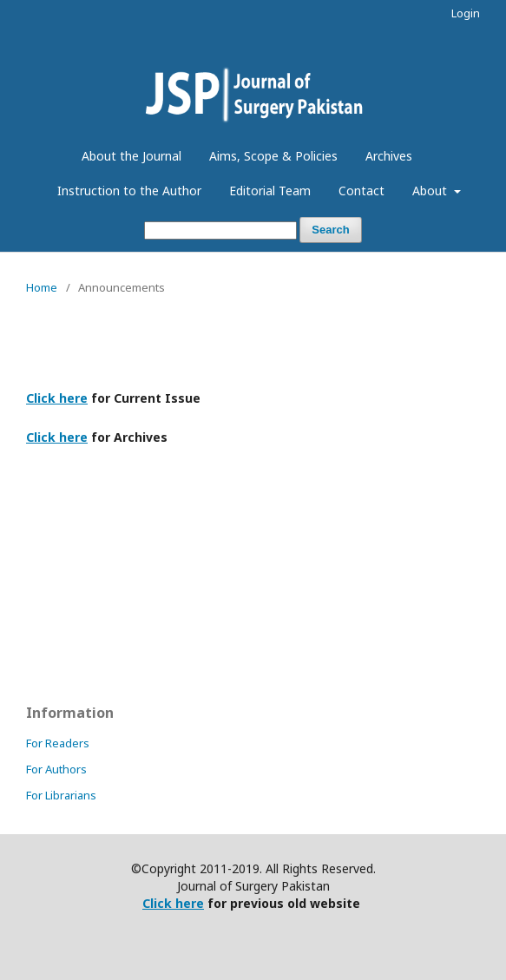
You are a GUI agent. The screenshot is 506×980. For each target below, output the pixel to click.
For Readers (58, 743)
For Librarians (61, 795)
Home (42, 287)
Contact (361, 191)
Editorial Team (270, 191)
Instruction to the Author (129, 191)
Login (466, 13)
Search (330, 230)
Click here (57, 398)
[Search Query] (220, 230)
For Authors (56, 769)
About (431, 191)
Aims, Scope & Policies (273, 156)
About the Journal (131, 156)
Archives (389, 156)
